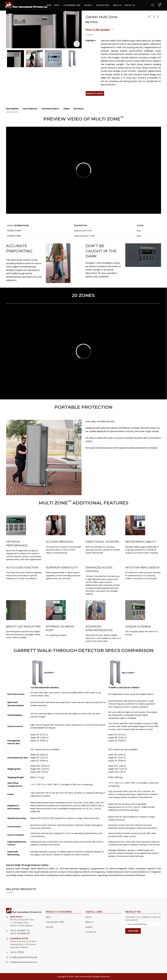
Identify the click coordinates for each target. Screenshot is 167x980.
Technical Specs (50, 109)
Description (12, 109)
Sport (48, 917)
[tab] (12, 109)
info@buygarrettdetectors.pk (24, 957)
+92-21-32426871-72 (20, 931)
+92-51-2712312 (17, 952)
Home (88, 917)
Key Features (30, 109)
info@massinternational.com (24, 962)
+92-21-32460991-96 (20, 933)
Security (50, 927)
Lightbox (77, 44)
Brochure (79, 109)
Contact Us (91, 932)
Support (89, 927)
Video (66, 109)
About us (90, 922)
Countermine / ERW (55, 922)
